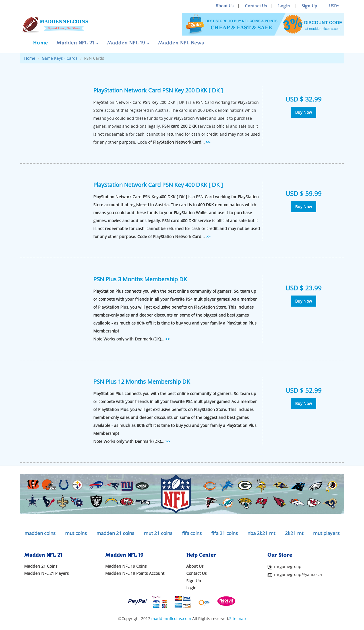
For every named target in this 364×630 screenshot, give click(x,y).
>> (208, 142)
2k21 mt (294, 533)
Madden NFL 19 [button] (128, 43)
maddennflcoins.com (171, 618)
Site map (238, 618)
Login (284, 6)
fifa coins (192, 533)
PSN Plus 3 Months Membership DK (140, 279)
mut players (326, 533)
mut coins (76, 533)
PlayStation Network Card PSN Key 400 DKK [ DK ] (158, 185)
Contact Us (256, 6)
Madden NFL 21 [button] (77, 43)
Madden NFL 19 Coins (126, 566)
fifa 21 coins (225, 533)
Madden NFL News (181, 43)
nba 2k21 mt (261, 533)
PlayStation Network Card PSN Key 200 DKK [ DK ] (158, 90)
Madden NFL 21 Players (46, 573)
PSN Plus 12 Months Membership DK (142, 381)
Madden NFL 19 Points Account (135, 573)
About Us (225, 6)
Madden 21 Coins (41, 566)
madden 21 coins (115, 533)
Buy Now (304, 112)
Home (40, 43)
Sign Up (309, 6)
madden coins (40, 533)
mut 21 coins (158, 533)
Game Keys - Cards (60, 58)
